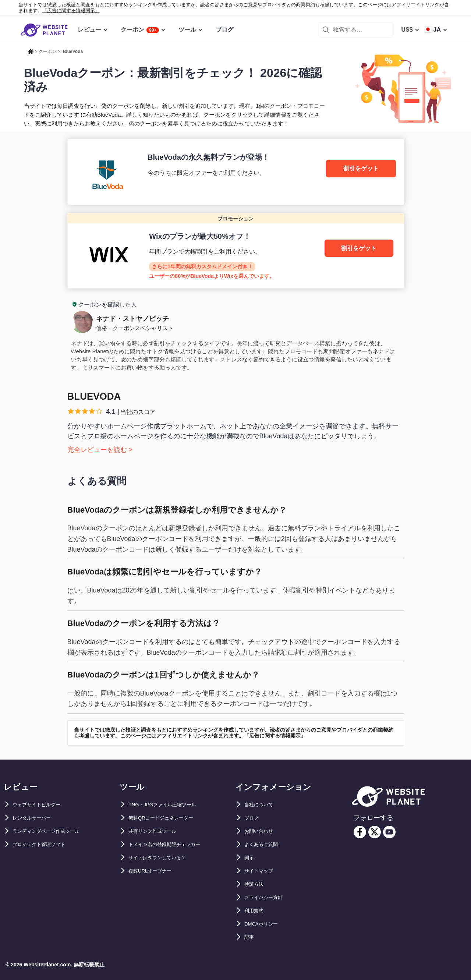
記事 (250, 937)
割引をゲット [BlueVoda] (361, 168)
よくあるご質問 (265, 844)
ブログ (253, 818)
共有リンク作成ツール (158, 831)
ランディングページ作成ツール (54, 831)
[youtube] (389, 832)
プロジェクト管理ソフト (45, 844)
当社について (262, 805)
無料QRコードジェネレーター (168, 818)
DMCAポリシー (265, 924)
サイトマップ (262, 871)
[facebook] (360, 832)
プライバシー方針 (268, 897)
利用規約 (256, 911)
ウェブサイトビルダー (42, 805)
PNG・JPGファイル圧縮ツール (170, 805)
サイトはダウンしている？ (164, 858)
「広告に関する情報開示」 (71, 10)
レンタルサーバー (36, 818)
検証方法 (256, 884)
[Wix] (236, 251)
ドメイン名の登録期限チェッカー (173, 844)
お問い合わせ (262, 831)
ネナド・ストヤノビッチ (132, 319)
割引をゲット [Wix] (359, 248)
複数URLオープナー (155, 871)
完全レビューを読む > (100, 450)
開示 (250, 858)
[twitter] (375, 832)
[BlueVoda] (236, 172)
